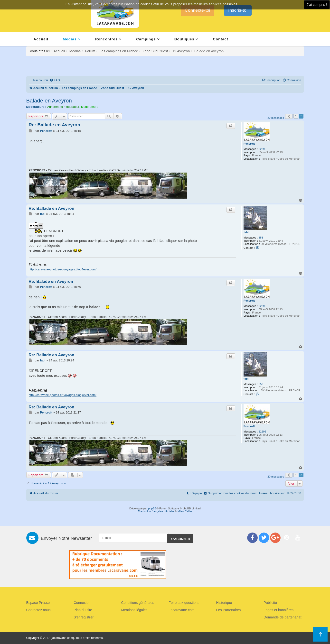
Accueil (41, 39)
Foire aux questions (184, 603)
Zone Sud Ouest (155, 51)
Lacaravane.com (182, 610)
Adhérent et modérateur (63, 107)
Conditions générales (138, 603)
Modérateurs (90, 107)
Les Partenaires (229, 610)
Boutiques (184, 39)
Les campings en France (119, 51)
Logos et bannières (279, 610)
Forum (90, 51)
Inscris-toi (238, 10)
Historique (224, 603)
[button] (289, 116)
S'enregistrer (84, 617)
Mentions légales (134, 610)
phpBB (152, 508)
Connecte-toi (198, 10)
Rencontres (107, 39)
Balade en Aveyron (49, 101)
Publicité (270, 603)
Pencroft (249, 144)
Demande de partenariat (283, 617)
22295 (263, 149)
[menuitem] (55, 80)
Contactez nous (38, 610)
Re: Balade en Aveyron (51, 281)
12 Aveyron (181, 51)
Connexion (82, 603)
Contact (221, 39)
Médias (70, 39)
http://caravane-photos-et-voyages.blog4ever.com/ (63, 269)
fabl (246, 232)
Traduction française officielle (156, 511)
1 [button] (296, 116)
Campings (146, 39)
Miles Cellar (185, 511)
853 (261, 238)
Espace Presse (38, 603)
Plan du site (83, 610)
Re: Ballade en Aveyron (55, 125)
